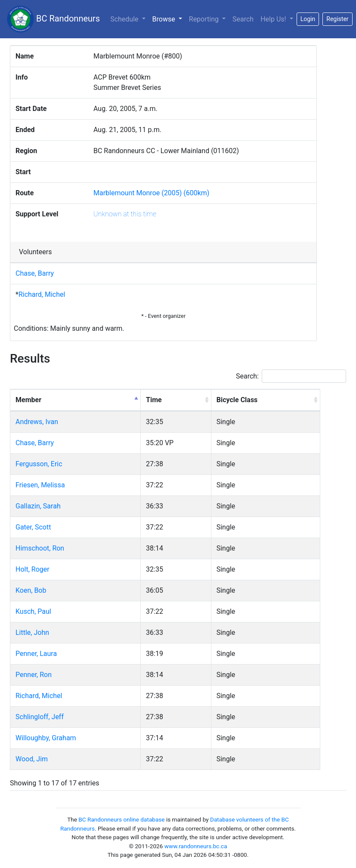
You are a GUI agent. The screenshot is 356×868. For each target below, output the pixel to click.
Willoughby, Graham (46, 738)
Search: (291, 376)
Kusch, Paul (33, 611)
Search (243, 19)
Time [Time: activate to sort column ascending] (154, 400)
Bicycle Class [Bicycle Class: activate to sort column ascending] (237, 400)
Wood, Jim (32, 759)
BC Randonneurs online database (121, 819)
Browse (169, 18)
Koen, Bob (31, 590)
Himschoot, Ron (40, 548)
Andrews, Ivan (37, 422)
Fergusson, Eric (39, 464)
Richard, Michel (42, 294)
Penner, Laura (36, 654)
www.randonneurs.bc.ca (196, 846)
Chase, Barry (35, 273)
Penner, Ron (34, 675)
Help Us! (274, 19)
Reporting (205, 19)
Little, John (32, 633)
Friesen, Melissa (40, 485)
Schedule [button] (125, 19)
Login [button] (308, 19)
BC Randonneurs (53, 19)
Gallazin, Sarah (38, 506)
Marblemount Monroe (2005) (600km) (151, 193)
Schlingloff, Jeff (40, 717)
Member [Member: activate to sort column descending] (28, 400)
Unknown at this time (125, 214)
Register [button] (337, 19)
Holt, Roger (33, 569)
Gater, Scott (33, 527)
